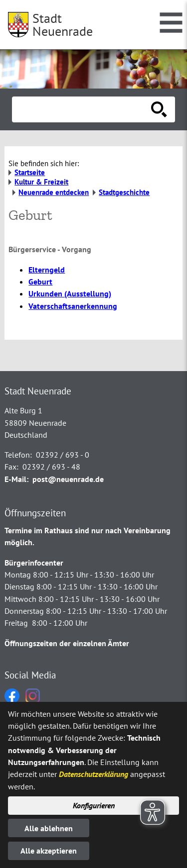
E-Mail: (16, 479)
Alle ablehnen (49, 828)
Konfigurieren (94, 805)
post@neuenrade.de (68, 479)
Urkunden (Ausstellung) (70, 293)
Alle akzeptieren (49, 851)
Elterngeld (47, 270)
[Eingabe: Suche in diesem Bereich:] (83, 109)
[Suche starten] (159, 109)
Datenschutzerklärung (93, 774)
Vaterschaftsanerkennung (73, 306)
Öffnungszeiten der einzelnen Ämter (67, 643)
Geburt (40, 282)
